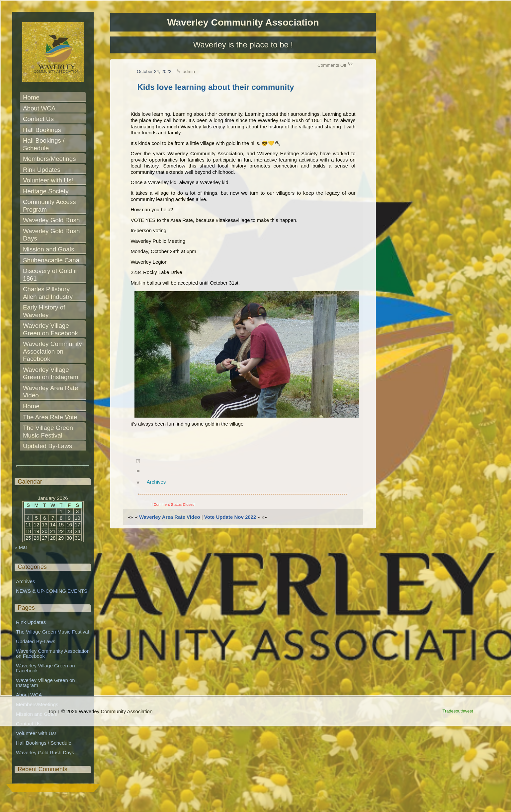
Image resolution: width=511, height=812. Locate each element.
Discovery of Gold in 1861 (52, 275)
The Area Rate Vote (50, 417)
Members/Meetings (49, 159)
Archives (156, 482)
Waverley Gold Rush (51, 220)
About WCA (39, 108)
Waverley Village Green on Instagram (51, 373)
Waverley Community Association (243, 22)
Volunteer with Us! (48, 180)
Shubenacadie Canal (52, 260)
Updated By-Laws (47, 446)
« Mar (21, 547)
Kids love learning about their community (216, 87)
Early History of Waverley (45, 311)
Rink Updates (42, 170)
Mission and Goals (48, 249)
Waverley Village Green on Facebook (50, 329)
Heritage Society (46, 191)
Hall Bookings (42, 130)
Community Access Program (50, 206)
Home (31, 97)
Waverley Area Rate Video (170, 517)
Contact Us (38, 119)
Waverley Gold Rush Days (52, 235)
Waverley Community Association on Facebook (53, 351)
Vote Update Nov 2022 (230, 517)
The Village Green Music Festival (49, 432)
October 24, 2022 (154, 71)
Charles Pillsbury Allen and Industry (48, 293)
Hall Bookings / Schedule (44, 144)
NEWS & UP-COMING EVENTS (52, 591)
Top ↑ (54, 711)
